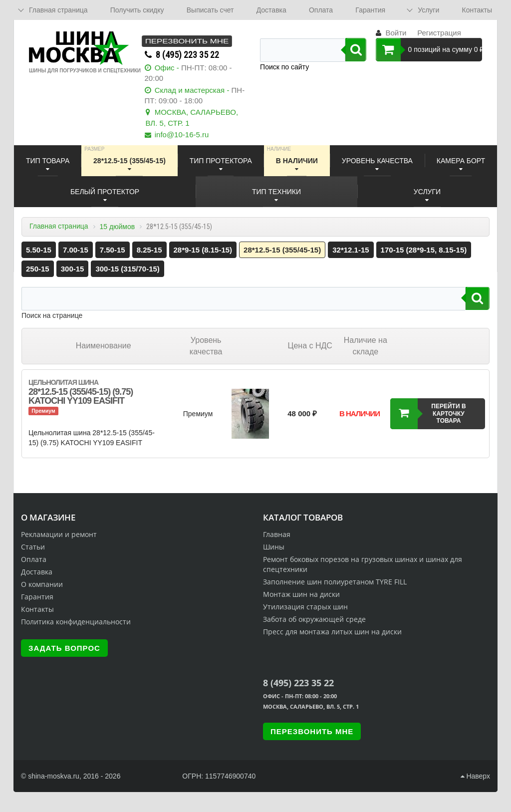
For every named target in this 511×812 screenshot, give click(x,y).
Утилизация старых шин (305, 607)
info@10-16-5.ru (182, 135)
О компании (42, 584)
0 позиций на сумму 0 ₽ (429, 50)
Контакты (477, 10)
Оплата (321, 10)
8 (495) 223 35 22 (187, 55)
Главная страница (59, 226)
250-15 (38, 269)
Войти (396, 33)
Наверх (475, 776)
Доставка (271, 10)
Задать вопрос (64, 648)
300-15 (73, 269)
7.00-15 (76, 250)
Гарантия (370, 10)
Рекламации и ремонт (59, 534)
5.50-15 (39, 250)
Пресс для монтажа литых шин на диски (332, 632)
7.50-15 (113, 250)
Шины (274, 547)
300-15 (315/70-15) (127, 269)
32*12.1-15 (351, 250)
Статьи (33, 547)
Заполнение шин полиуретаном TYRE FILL (335, 582)
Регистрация (439, 33)
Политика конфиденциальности (76, 622)
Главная (277, 534)
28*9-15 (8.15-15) (203, 250)
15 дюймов (117, 227)
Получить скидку (137, 10)
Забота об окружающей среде (314, 619)
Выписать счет (210, 10)
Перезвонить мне (187, 41)
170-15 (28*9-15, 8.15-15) (424, 250)
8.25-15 (149, 250)
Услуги (428, 10)
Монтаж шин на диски (301, 594)
